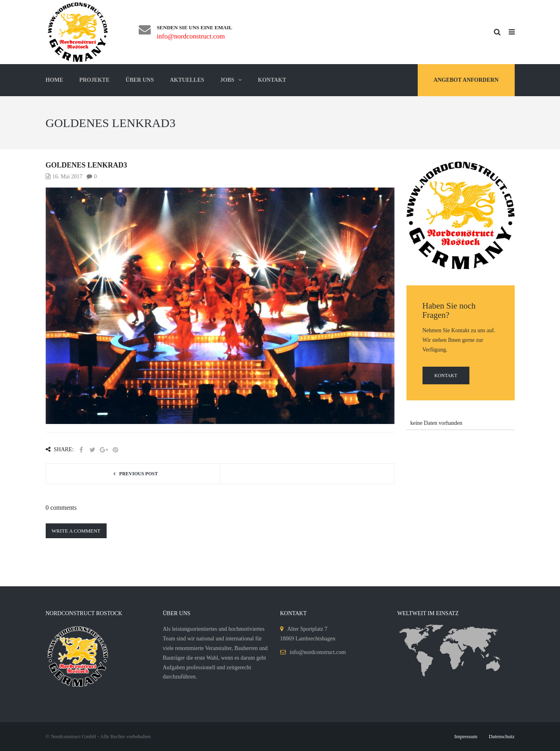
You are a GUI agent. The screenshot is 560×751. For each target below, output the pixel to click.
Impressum (466, 736)
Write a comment (76, 531)
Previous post (138, 474)
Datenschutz (501, 736)
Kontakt (446, 375)
